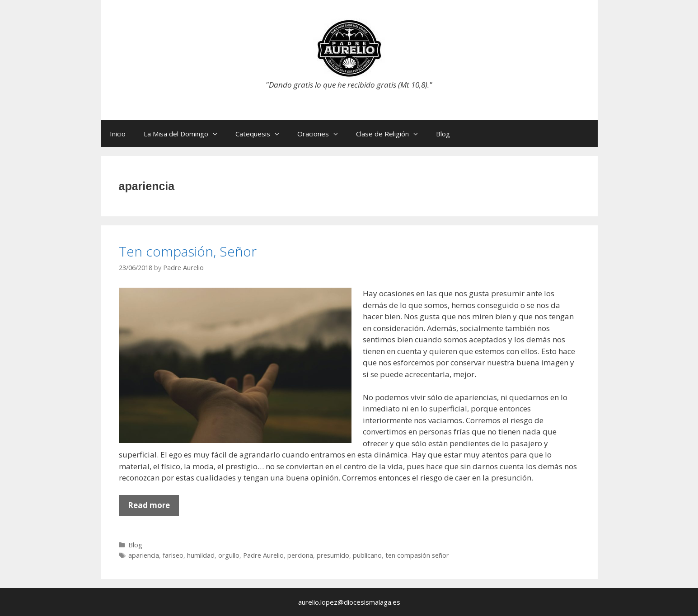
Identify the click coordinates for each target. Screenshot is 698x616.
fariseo (173, 555)
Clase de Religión (391, 134)
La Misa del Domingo (185, 134)
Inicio (118, 134)
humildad (201, 555)
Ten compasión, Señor (188, 251)
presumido (333, 555)
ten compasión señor (417, 555)
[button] (217, 134)
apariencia (144, 555)
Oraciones (322, 134)
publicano (367, 555)
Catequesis (262, 134)
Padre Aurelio (263, 555)
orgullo (229, 555)
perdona (300, 555)
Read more (153, 507)
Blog (443, 134)
